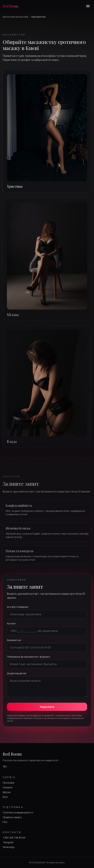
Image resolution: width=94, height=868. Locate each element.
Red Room (11, 6)
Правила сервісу (12, 817)
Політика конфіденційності (18, 812)
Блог (5, 797)
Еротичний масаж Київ (15, 17)
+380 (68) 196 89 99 (14, 838)
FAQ (5, 822)
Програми (9, 783)
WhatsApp (9, 847)
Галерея (8, 787)
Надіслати (47, 707)
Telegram (8, 842)
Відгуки (7, 792)
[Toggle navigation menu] (88, 6)
